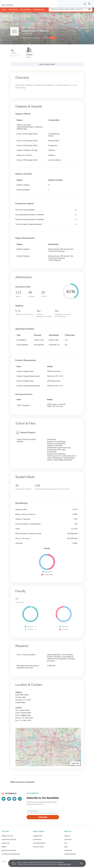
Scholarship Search (39, 843)
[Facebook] (9, 799)
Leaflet (68, 13)
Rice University (26, 9)
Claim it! (52, 38)
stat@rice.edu (26, 715)
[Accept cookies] (80, 863)
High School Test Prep (9, 850)
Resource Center (38, 847)
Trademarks (68, 850)
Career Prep (5, 843)
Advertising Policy (70, 854)
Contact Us (68, 839)
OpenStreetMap (80, 13)
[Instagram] (20, 799)
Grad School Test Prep (9, 839)
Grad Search (37, 839)
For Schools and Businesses (11, 854)
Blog (66, 847)
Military (4, 847)
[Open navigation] (89, 4)
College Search (38, 836)
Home (4, 9)
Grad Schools (13, 9)
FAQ (66, 843)
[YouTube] (14, 799)
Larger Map (6, 41)
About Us (67, 836)
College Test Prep (7, 836)
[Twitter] (4, 799)
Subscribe (43, 817)
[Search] (85, 4)
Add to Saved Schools (47, 64)
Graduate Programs (41, 9)
